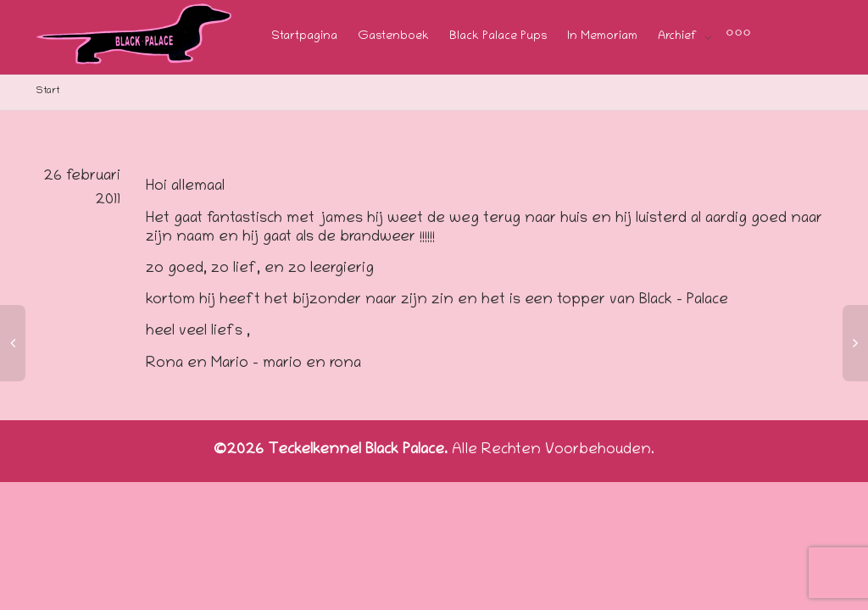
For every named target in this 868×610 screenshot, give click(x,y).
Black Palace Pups (498, 37)
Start (48, 91)
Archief (679, 37)
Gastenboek (393, 37)
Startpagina (304, 37)
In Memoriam (602, 37)
